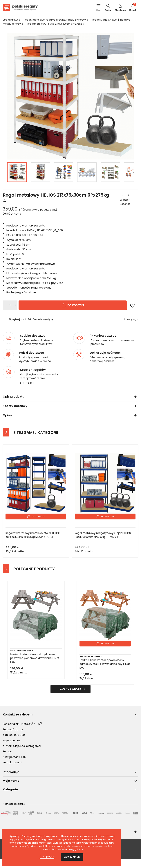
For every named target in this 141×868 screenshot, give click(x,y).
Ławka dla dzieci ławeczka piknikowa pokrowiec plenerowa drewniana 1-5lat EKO (35, 658)
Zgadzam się (72, 857)
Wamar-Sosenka (125, 202)
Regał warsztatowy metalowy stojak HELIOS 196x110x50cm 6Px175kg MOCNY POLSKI (33, 535)
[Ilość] (10, 305)
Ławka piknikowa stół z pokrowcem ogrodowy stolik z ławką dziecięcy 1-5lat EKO (105, 664)
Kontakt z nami (12, 762)
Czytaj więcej (47, 857)
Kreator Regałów (33, 370)
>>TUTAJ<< (27, 383)
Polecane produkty (34, 569)
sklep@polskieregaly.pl (27, 746)
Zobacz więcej (70, 689)
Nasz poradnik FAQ (15, 757)
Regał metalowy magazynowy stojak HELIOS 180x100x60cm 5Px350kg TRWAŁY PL (103, 535)
